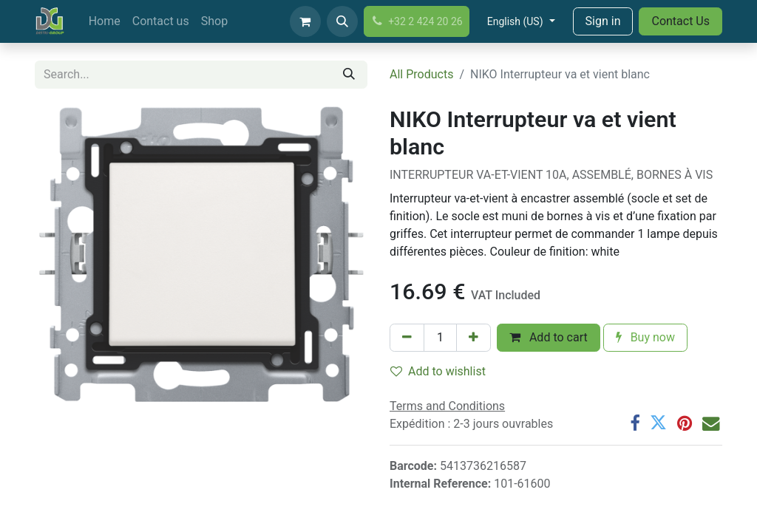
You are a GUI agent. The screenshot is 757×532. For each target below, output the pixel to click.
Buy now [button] (645, 337)
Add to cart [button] (549, 337)
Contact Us (680, 21)
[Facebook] (635, 423)
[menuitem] (105, 21)
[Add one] (473, 338)
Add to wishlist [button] (438, 371)
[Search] (349, 75)
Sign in (603, 21)
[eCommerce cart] (305, 21)
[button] (342, 21)
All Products (421, 74)
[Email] (711, 423)
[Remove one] (407, 338)
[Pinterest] (685, 423)
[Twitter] (658, 423)
